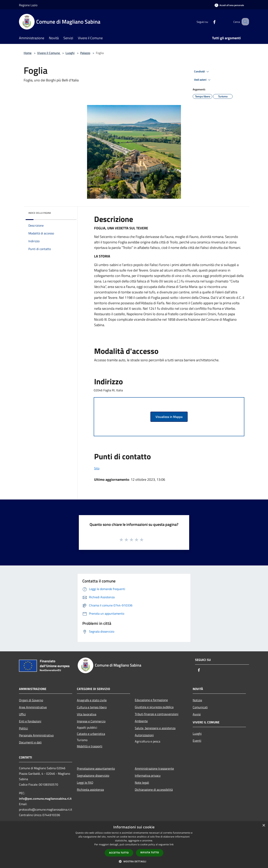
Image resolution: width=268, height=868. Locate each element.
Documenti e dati (30, 742)
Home (28, 53)
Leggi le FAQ (85, 783)
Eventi (197, 741)
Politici (23, 728)
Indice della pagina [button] (40, 213)
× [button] (264, 826)
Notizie (197, 700)
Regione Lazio (28, 5)
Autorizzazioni (144, 735)
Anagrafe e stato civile (92, 700)
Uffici (22, 714)
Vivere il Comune (49, 53)
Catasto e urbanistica (91, 734)
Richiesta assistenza (90, 790)
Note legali (142, 783)
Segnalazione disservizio (93, 775)
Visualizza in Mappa (169, 417)
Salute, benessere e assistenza (155, 728)
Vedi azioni (203, 80)
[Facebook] (210, 22)
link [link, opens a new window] (172, 844)
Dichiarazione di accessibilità (154, 790)
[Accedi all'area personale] (229, 5)
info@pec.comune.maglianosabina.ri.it (45, 799)
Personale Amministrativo (36, 735)
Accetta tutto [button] (119, 853)
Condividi (202, 72)
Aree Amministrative (33, 707)
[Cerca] (244, 22)
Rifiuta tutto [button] (150, 852)
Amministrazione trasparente (154, 768)
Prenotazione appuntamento (96, 768)
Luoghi (70, 53)
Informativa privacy (148, 775)
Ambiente (141, 721)
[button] (134, 861)
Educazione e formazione (151, 700)
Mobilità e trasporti (90, 746)
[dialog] (134, 845)
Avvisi (197, 714)
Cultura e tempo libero (92, 707)
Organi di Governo (31, 700)
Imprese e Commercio (91, 721)
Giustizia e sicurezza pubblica (154, 707)
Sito (97, 468)
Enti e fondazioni (30, 721)
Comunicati (200, 707)
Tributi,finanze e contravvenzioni (157, 714)
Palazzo (85, 53)
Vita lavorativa (87, 714)
